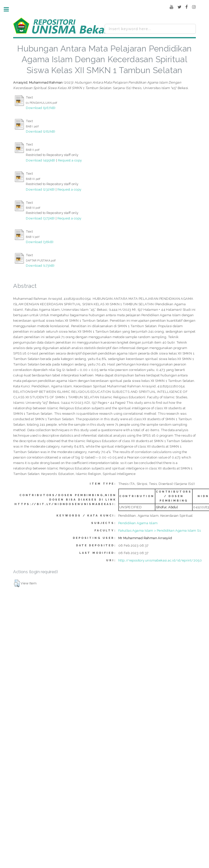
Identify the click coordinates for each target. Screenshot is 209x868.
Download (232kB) (40, 189)
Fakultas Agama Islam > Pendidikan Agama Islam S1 (160, 530)
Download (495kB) (41, 160)
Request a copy (70, 160)
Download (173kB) (40, 265)
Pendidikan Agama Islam (138, 523)
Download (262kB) (41, 131)
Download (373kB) (40, 218)
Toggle (9, 9)
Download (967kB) (41, 108)
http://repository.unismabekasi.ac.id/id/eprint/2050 (160, 560)
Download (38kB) (40, 242)
